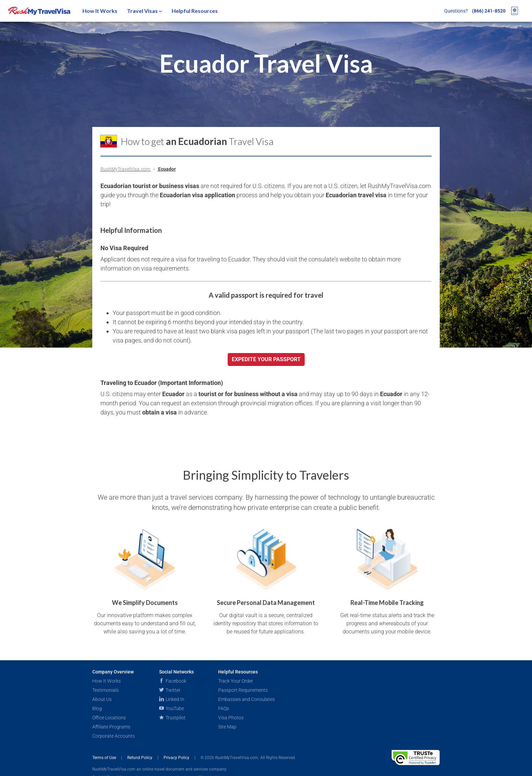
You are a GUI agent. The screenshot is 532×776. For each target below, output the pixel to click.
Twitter (170, 690)
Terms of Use (105, 758)
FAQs (224, 708)
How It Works (100, 11)
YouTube (172, 708)
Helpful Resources (195, 11)
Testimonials (106, 690)
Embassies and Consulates (246, 699)
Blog (97, 708)
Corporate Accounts (113, 736)
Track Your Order (236, 681)
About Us (102, 699)
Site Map (227, 727)
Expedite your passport (266, 359)
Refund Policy (140, 758)
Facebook (173, 681)
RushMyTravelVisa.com (126, 169)
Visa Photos (231, 718)
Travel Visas (145, 11)
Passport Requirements (243, 690)
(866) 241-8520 (489, 11)
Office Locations (109, 718)
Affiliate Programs (111, 727)
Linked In (172, 699)
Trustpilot (172, 718)
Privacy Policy (177, 758)
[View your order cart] (515, 11)
